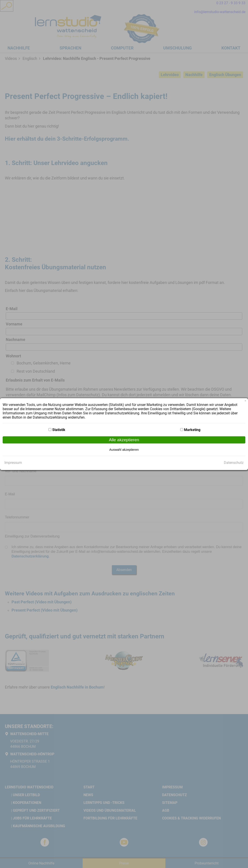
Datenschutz (234, 463)
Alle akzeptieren (124, 440)
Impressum (13, 463)
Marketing (192, 430)
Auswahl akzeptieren (124, 450)
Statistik (59, 430)
